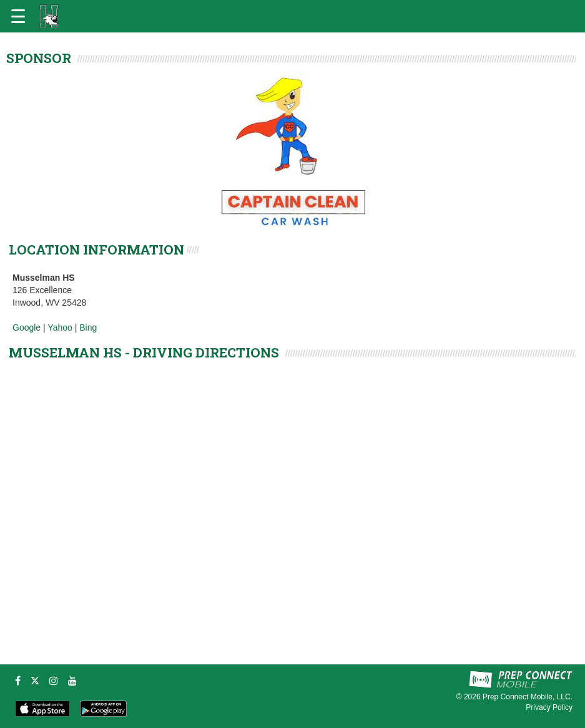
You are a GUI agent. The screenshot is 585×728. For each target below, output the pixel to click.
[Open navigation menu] (18, 16)
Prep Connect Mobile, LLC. (528, 697)
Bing (88, 328)
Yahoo (60, 328)
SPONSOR (39, 58)
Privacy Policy (549, 707)
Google (27, 328)
